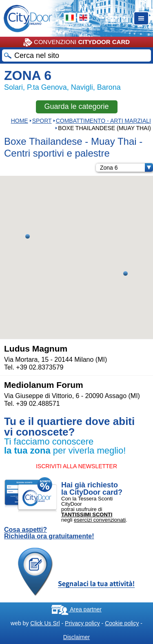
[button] (125, 273)
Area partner (76, 609)
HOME (20, 121)
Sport (42, 121)
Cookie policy (122, 623)
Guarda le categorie (76, 106)
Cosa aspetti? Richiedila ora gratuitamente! (49, 533)
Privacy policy (82, 623)
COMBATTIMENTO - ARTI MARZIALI (103, 121)
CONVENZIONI (76, 42)
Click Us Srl (45, 623)
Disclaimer (76, 637)
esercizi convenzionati (100, 520)
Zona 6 (126, 168)
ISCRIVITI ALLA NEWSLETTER (76, 466)
